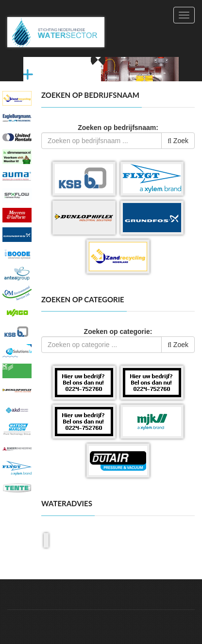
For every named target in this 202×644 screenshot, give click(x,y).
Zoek (178, 141)
